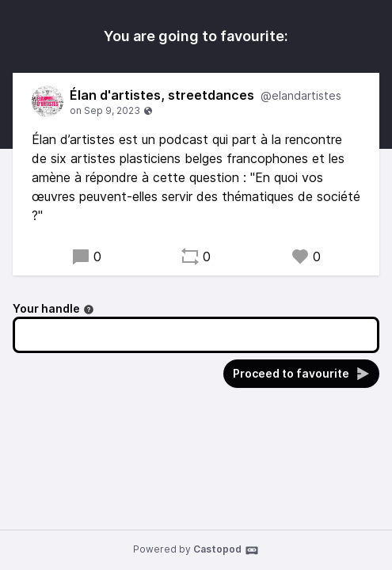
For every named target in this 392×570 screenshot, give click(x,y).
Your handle (53, 308)
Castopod (226, 550)
